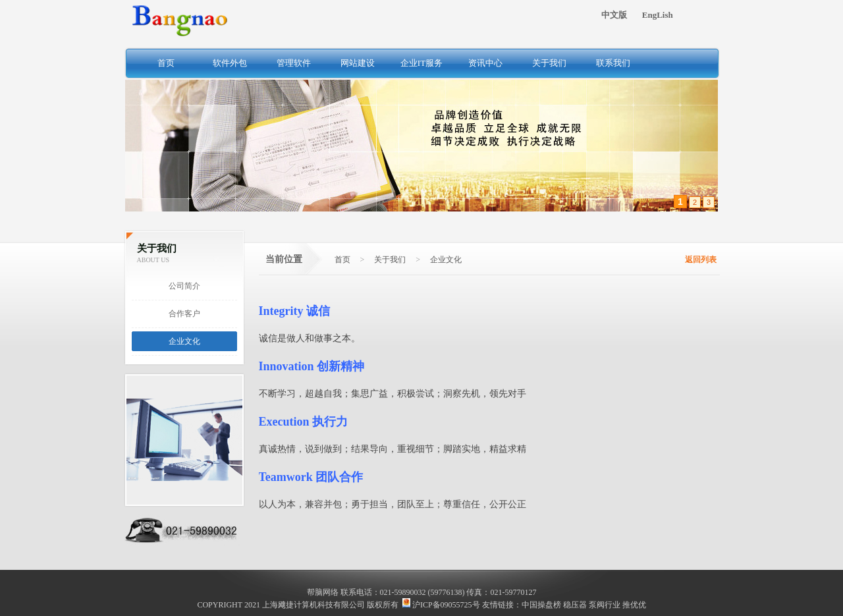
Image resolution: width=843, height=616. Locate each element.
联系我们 (613, 63)
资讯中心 (485, 63)
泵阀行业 (605, 605)
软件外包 (230, 63)
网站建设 (358, 63)
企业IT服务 (421, 63)
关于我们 (549, 63)
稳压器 (575, 605)
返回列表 (701, 260)
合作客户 (184, 314)
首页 (166, 63)
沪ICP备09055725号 (441, 605)
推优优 (634, 605)
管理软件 (294, 63)
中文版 (614, 15)
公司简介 (184, 286)
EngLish (658, 15)
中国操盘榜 (541, 605)
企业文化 (184, 341)
